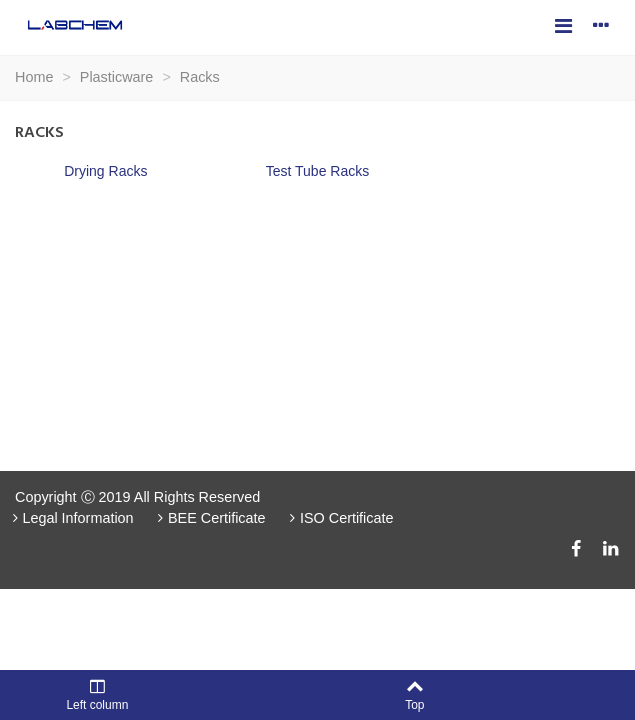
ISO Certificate (340, 518)
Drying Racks (105, 171)
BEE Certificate (210, 518)
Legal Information (71, 518)
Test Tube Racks (318, 171)
